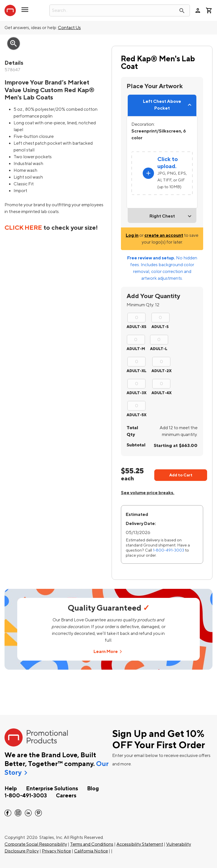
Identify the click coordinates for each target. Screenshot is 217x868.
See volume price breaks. (148, 493)
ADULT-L (159, 349)
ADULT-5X (136, 415)
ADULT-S (160, 327)
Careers (66, 796)
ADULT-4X (161, 393)
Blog (93, 789)
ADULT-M (136, 349)
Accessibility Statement (140, 844)
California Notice (91, 851)
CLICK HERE (23, 228)
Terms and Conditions (92, 844)
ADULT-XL (136, 371)
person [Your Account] (198, 10)
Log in (132, 235)
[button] (25, 12)
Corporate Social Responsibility (36, 844)
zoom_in (14, 44)
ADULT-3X (136, 393)
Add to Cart (181, 475)
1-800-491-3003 (169, 550)
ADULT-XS (136, 327)
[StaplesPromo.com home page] (10, 10)
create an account (164, 235)
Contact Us (69, 28)
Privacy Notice (56, 851)
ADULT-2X (161, 371)
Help (11, 789)
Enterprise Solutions (52, 789)
